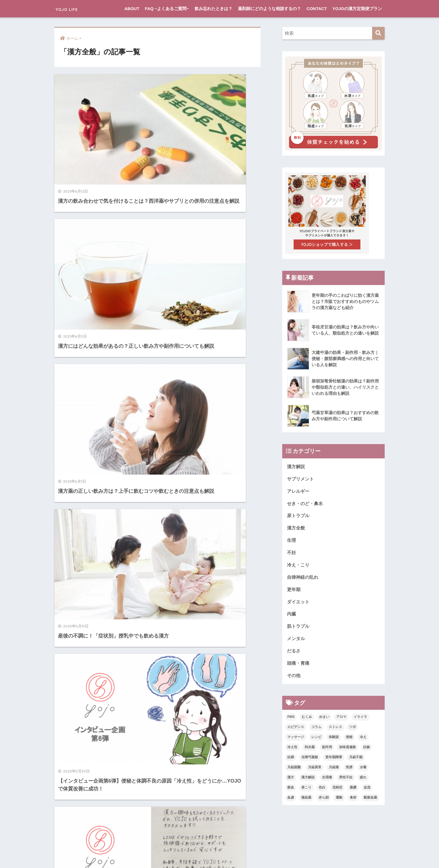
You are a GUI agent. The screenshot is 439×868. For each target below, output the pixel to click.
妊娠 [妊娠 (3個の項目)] (366, 751)
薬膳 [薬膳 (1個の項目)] (353, 792)
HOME (220, 841)
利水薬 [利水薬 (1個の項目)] (310, 751)
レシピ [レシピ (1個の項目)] (316, 741)
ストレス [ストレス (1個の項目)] (335, 731)
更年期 (294, 592)
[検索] (378, 33)
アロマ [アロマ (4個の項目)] (341, 721)
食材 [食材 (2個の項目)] (353, 802)
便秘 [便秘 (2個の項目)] (349, 741)
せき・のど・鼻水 (306, 504)
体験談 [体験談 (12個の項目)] (334, 741)
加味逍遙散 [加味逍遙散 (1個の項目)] (347, 751)
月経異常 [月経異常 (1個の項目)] (315, 771)
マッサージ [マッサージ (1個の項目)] (296, 741)
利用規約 (254, 853)
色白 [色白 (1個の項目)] (322, 792)
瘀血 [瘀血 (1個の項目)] (291, 792)
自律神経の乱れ (304, 579)
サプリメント (301, 479)
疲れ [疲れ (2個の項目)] (363, 781)
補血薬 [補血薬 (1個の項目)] (306, 802)
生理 (292, 542)
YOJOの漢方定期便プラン (357, 9)
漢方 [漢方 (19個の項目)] (291, 781)
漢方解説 (296, 467)
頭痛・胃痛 (299, 667)
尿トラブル (299, 517)
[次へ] (180, 600)
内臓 (292, 617)
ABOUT (132, 9)
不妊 (292, 554)
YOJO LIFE (73, 9)
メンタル (296, 642)
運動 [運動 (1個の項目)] (339, 802)
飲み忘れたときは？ (213, 9)
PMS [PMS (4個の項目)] (291, 721)
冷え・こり (299, 567)
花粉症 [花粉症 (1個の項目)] (337, 792)
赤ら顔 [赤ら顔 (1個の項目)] (324, 802)
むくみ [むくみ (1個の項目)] (307, 721)
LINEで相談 (206, 853)
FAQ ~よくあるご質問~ (167, 9)
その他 (294, 679)
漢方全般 (296, 529)
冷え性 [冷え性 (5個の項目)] (292, 751)
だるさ (294, 654)
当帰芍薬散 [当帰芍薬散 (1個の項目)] (310, 761)
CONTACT (317, 9)
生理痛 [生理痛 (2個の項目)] (327, 781)
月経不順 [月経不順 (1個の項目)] (356, 761)
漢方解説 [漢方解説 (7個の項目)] (308, 781)
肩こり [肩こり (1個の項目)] (306, 792)
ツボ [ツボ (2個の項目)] (352, 731)
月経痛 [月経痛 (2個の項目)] (334, 771)
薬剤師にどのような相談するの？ (269, 9)
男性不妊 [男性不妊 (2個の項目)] (346, 781)
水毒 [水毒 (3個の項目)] (363, 771)
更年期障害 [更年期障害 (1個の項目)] (334, 761)
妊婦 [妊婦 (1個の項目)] (291, 761)
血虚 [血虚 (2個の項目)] (291, 802)
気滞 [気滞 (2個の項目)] (349, 771)
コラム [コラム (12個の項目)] (316, 731)
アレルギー (299, 492)
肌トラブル (299, 629)
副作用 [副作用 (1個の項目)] (327, 751)
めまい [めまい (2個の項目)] (324, 721)
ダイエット (299, 604)
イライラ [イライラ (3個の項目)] (360, 721)
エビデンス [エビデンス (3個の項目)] (296, 731)
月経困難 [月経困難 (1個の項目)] (294, 771)
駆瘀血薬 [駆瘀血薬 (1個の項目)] (370, 802)
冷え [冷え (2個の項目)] (363, 741)
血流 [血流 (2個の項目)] (367, 792)
